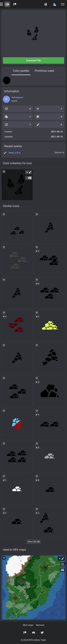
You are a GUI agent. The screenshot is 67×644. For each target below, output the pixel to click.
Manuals (40, 625)
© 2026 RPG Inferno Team (34, 640)
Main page (28, 625)
